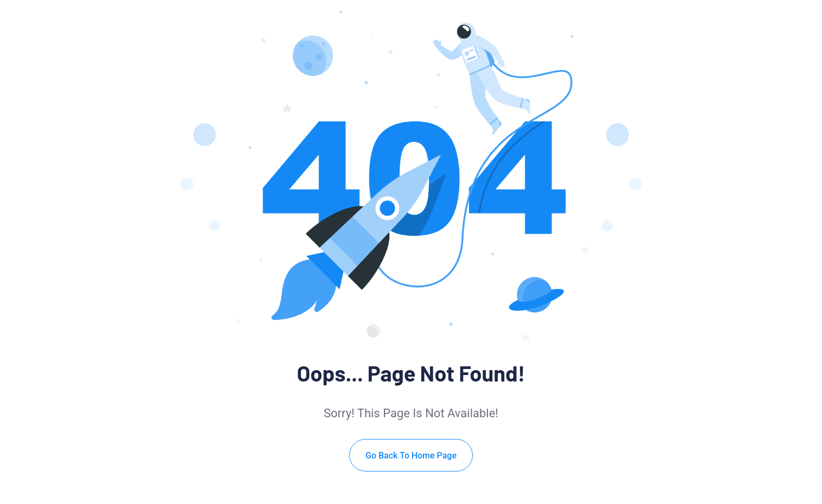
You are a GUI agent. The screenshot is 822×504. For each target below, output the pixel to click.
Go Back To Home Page (411, 455)
